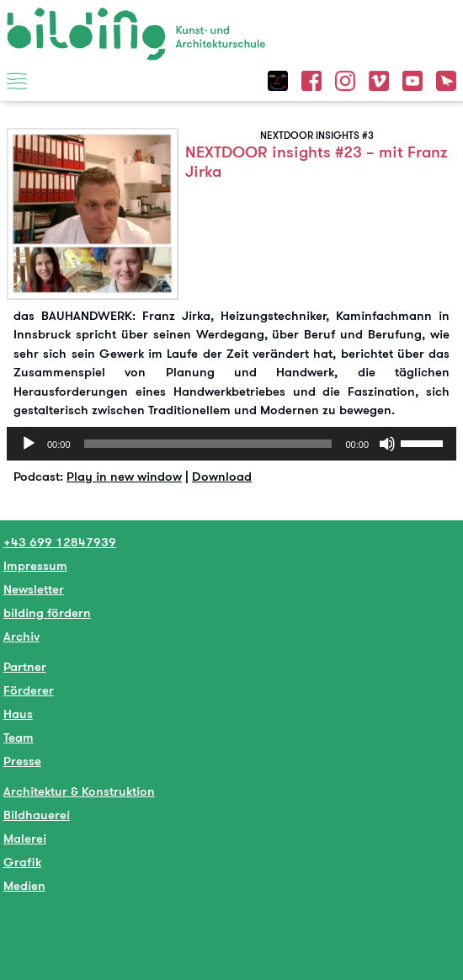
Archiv (21, 636)
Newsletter (34, 589)
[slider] (208, 444)
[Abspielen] (29, 444)
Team (19, 737)
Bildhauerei (37, 815)
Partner (25, 666)
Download (222, 476)
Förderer (29, 690)
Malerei (25, 838)
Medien (24, 885)
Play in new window (124, 476)
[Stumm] (387, 444)
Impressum (35, 565)
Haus (18, 714)
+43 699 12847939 (60, 542)
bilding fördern (47, 612)
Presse (22, 761)
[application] (231, 444)
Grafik (22, 862)
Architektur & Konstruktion (79, 791)
